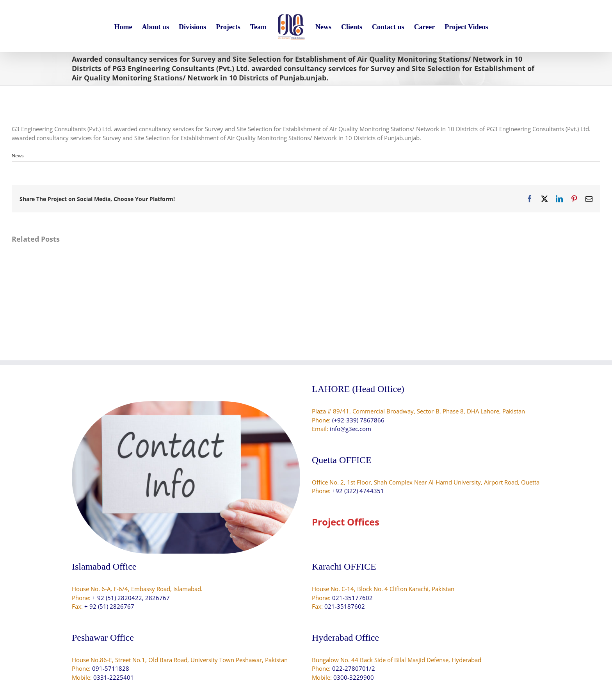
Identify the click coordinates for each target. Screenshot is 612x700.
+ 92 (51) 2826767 (109, 606)
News (18, 156)
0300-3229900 (354, 677)
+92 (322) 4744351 (358, 491)
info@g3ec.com (350, 429)
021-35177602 (352, 598)
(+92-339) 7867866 (358, 420)
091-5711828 (111, 668)
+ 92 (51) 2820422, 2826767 (131, 598)
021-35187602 (345, 606)
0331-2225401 (114, 677)
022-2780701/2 (354, 668)
